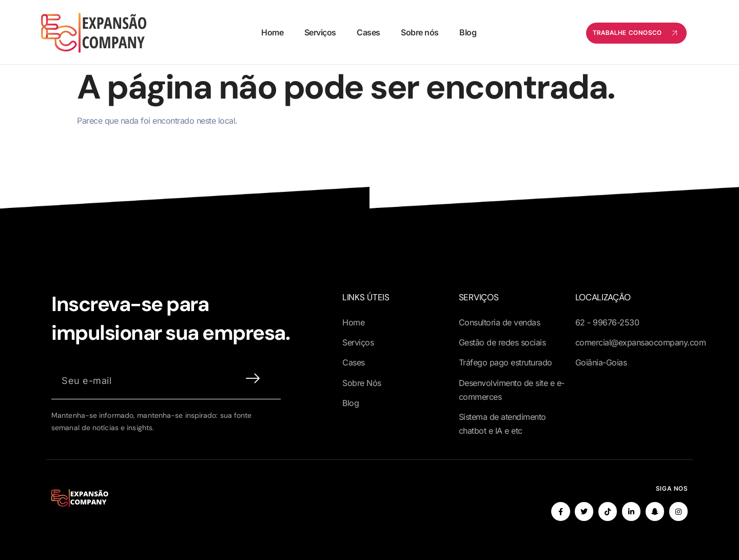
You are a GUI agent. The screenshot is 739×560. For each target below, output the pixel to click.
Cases (368, 32)
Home (272, 32)
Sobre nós (419, 32)
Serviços (320, 32)
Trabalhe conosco (636, 33)
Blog (467, 32)
